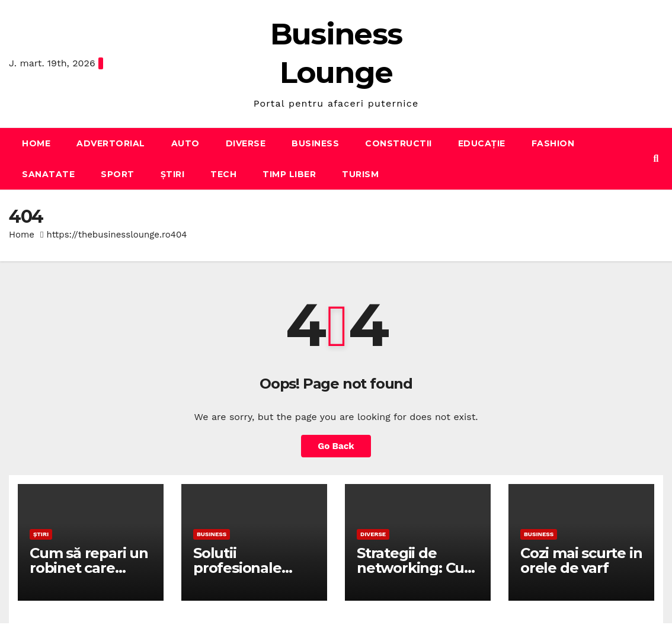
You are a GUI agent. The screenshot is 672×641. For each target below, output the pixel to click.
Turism (360, 174)
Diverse (246, 143)
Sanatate (48, 174)
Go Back (336, 446)
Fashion (553, 143)
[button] (656, 158)
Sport (118, 174)
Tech (223, 174)
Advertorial (111, 143)
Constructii (399, 143)
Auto (185, 143)
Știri (173, 174)
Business (315, 143)
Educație (482, 143)
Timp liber (289, 174)
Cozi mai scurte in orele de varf (581, 560)
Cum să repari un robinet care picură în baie (89, 568)
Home (36, 143)
